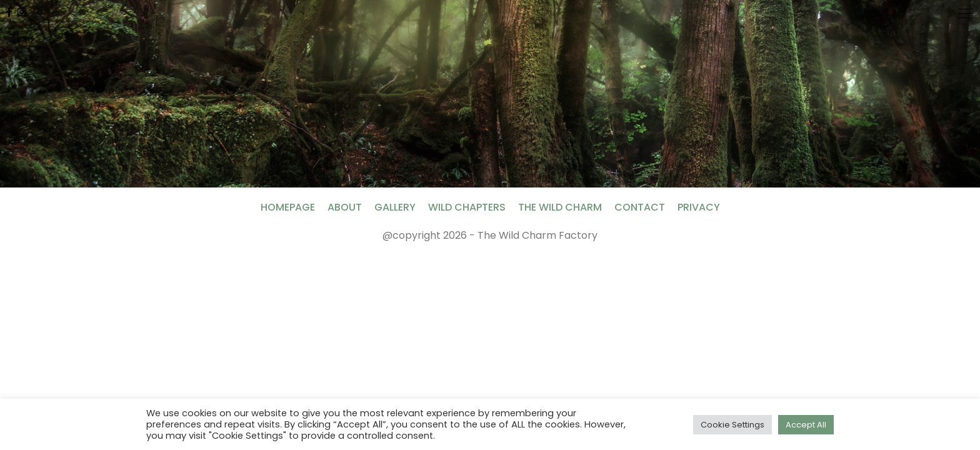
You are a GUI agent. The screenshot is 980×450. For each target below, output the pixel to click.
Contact (640, 207)
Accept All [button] (806, 425)
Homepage (288, 207)
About (345, 207)
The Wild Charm (560, 207)
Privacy (699, 207)
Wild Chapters (467, 207)
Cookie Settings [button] (732, 425)
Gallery (395, 207)
